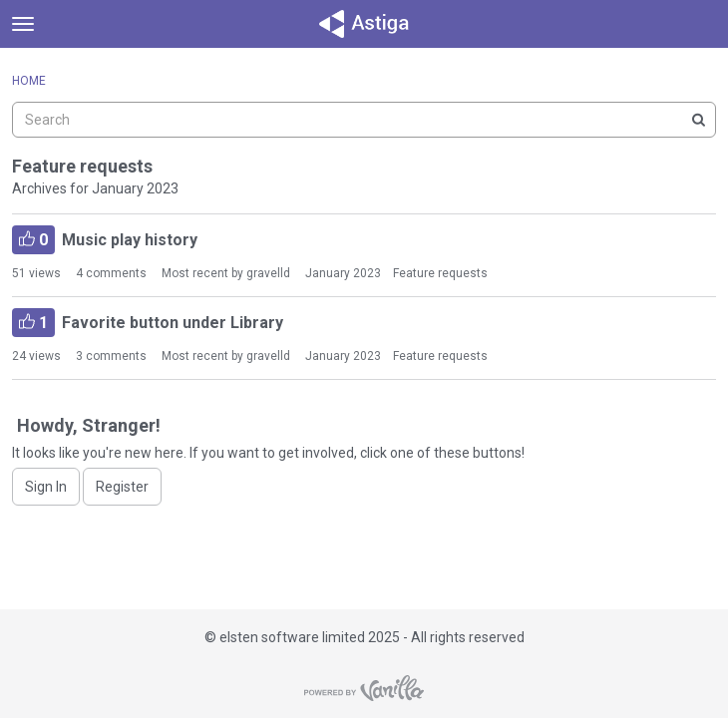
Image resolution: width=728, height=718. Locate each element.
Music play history (105, 240)
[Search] (698, 120)
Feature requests (440, 273)
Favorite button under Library (148, 323)
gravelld (268, 273)
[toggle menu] (23, 24)
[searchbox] (364, 120)
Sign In (46, 487)
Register (122, 487)
